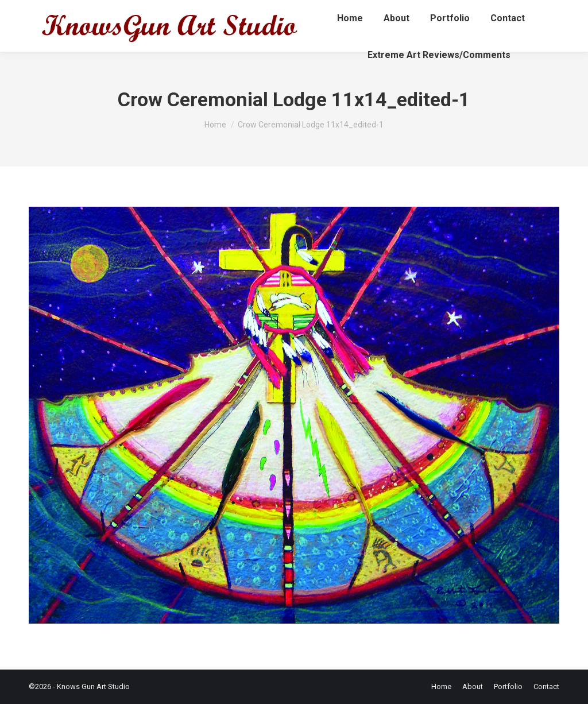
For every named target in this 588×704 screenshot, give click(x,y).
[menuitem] (350, 18)
